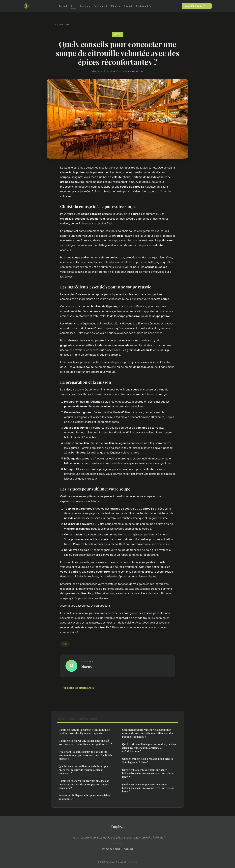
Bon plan (85, 6)
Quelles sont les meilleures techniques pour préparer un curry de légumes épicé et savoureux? (84, 770)
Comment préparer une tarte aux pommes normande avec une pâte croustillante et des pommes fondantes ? (148, 733)
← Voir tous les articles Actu (77, 688)
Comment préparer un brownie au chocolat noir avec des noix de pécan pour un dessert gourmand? (84, 784)
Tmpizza (118, 826)
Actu (73, 6)
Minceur (116, 6)
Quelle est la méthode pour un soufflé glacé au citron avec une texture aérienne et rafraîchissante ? (149, 748)
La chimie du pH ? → (197, 6)
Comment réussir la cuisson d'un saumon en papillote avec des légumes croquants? (84, 731)
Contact (129, 849)
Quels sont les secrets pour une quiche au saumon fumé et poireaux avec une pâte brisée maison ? (86, 755)
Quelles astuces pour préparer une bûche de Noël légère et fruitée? (148, 760)
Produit (128, 6)
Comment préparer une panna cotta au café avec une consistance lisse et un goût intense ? (85, 742)
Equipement (100, 6)
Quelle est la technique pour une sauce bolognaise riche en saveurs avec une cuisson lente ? (148, 773)
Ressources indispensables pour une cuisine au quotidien (84, 797)
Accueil (63, 6)
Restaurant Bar (144, 6)
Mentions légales (111, 849)
